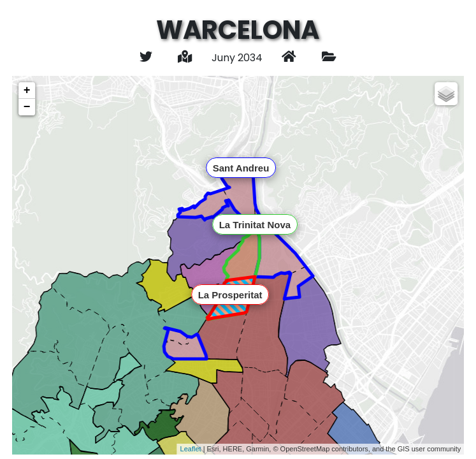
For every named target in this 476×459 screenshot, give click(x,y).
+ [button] (27, 91)
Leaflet (191, 449)
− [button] (27, 107)
